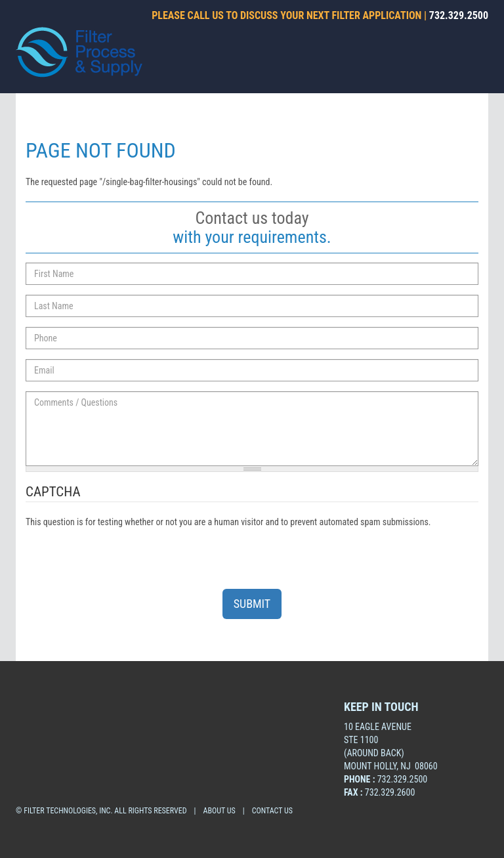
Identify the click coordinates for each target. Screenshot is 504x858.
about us (220, 811)
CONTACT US (272, 811)
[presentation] (125, 554)
